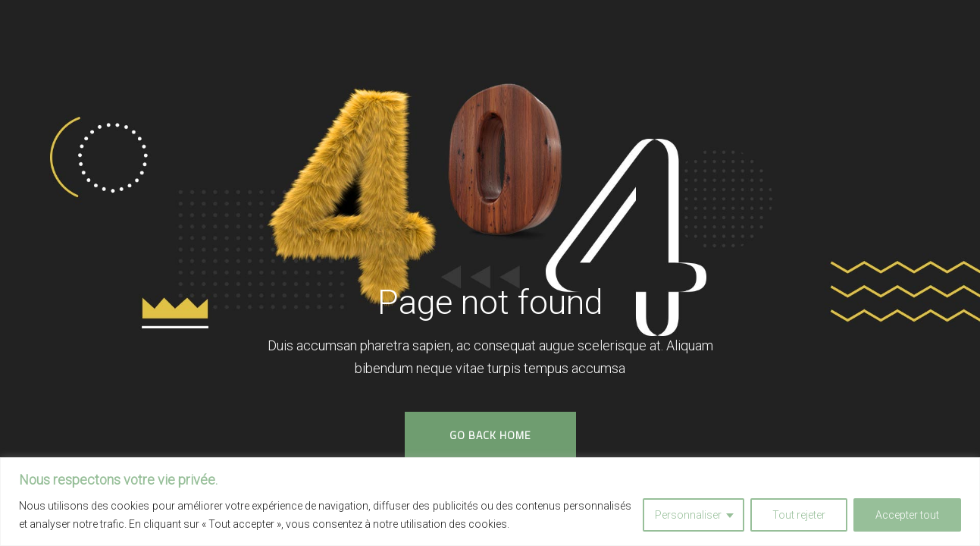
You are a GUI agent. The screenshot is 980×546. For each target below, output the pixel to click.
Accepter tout (907, 515)
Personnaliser (688, 515)
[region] (490, 502)
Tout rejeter (799, 515)
